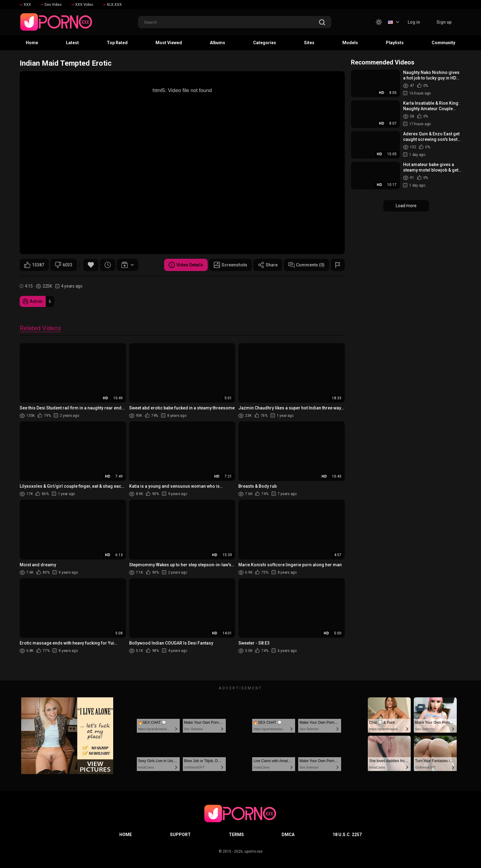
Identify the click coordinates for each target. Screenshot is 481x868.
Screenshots (231, 265)
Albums (217, 43)
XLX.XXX (112, 5)
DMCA (288, 835)
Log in (414, 22)
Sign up (444, 22)
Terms (236, 835)
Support (180, 835)
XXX (25, 5)
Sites (309, 43)
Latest (72, 43)
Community (443, 43)
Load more (406, 206)
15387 (34, 265)
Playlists (395, 43)
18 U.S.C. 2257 (347, 835)
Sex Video (51, 5)
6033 (64, 265)
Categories (265, 43)
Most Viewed (169, 43)
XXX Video (82, 5)
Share (268, 265)
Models (350, 43)
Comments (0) (306, 265)
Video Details (186, 265)
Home (32, 43)
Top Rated (117, 43)
